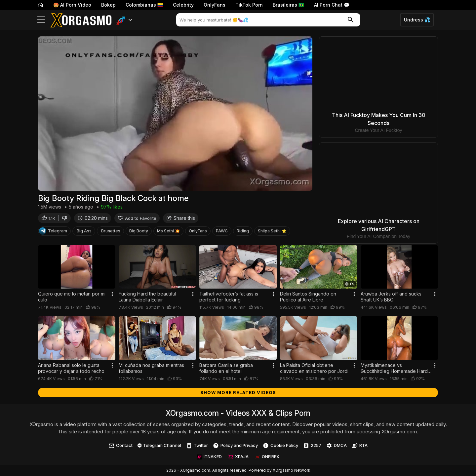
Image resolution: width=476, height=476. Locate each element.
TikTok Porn (249, 5)
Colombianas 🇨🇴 (144, 5)
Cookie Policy (280, 446)
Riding (243, 232)
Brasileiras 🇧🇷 (288, 5)
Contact (120, 446)
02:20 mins (93, 219)
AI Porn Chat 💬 (332, 5)
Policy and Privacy (235, 446)
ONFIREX (267, 456)
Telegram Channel (159, 445)
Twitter (197, 446)
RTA (360, 446)
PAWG (222, 232)
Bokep (108, 5)
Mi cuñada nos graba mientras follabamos (151, 368)
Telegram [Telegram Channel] (53, 232)
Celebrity (183, 5)
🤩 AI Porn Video (72, 5)
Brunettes (111, 232)
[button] (124, 20)
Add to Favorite (137, 219)
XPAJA (238, 456)
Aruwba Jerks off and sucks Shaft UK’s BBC (391, 297)
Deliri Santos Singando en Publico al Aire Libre (308, 297)
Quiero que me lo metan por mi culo (72, 297)
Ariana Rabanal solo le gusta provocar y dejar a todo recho (71, 368)
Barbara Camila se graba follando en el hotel (226, 368)
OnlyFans (215, 5)
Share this (181, 219)
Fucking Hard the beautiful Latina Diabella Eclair (147, 297)
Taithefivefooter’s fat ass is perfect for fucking (229, 297)
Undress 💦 (417, 20)
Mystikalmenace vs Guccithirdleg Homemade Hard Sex (394, 368)
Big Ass (84, 232)
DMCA (337, 446)
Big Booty (139, 232)
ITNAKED (209, 456)
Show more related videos (238, 392)
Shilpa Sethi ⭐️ (272, 232)
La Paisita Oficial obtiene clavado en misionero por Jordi (314, 368)
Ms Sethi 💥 (168, 232)
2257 (312, 446)
